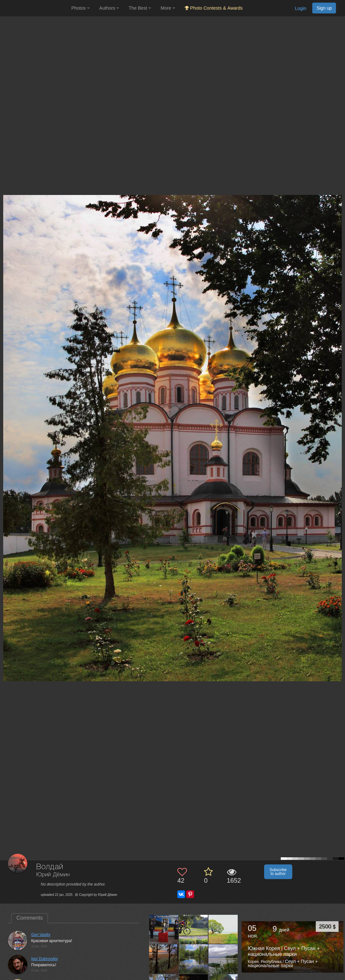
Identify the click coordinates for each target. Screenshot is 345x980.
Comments (30, 918)
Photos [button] (80, 8)
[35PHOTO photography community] (35, 8)
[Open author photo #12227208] (164, 929)
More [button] (168, 8)
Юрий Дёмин (53, 875)
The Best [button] (140, 8)
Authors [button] (109, 8)
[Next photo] (339, 428)
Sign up (324, 8)
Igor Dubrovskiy (44, 959)
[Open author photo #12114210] (194, 929)
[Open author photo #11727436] (194, 959)
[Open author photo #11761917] (164, 959)
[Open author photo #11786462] (223, 929)
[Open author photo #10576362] (223, 959)
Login (301, 8)
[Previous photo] (6, 428)
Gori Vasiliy (41, 935)
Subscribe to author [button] (278, 872)
